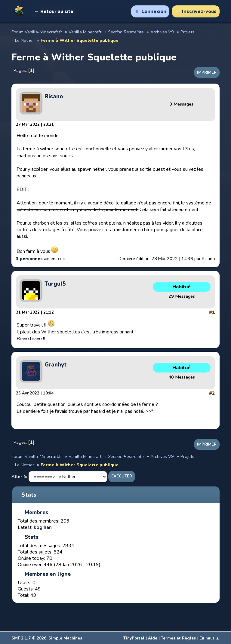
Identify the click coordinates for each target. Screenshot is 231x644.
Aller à (19, 477)
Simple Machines (65, 638)
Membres (36, 512)
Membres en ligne (48, 574)
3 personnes (29, 259)
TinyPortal (134, 638)
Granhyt (55, 365)
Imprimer (207, 72)
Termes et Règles (178, 638)
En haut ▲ (209, 638)
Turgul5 (55, 284)
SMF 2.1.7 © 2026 (29, 638)
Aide (153, 638)
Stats (29, 495)
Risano (54, 97)
